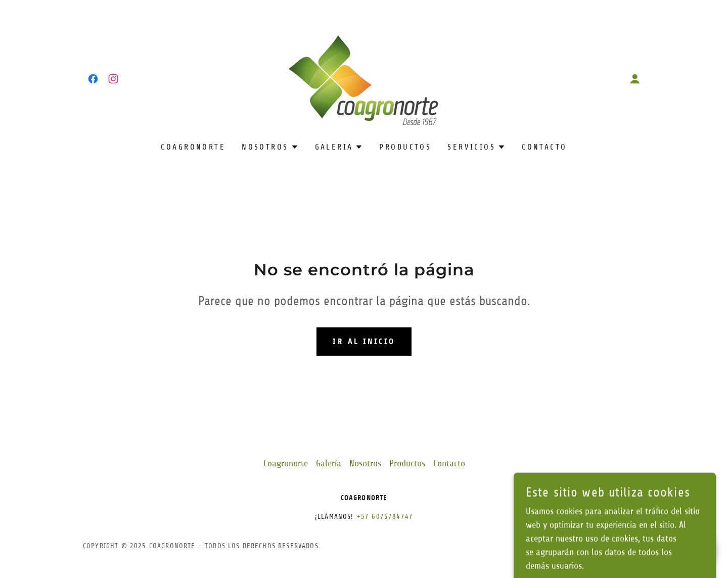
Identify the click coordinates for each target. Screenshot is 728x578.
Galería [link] (329, 463)
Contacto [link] (544, 147)
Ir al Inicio (364, 341)
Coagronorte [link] (193, 147)
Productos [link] (405, 147)
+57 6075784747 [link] (385, 517)
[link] (93, 79)
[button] (635, 79)
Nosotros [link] (365, 463)
